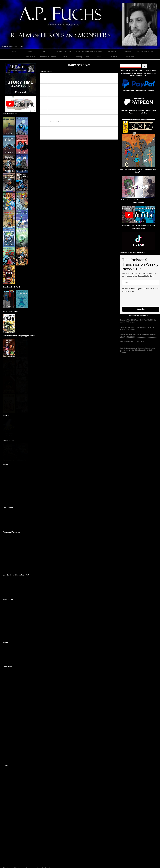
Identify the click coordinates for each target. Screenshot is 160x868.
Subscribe (141, 309)
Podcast (29, 51)
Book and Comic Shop (63, 51)
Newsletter (130, 57)
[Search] (145, 66)
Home (14, 51)
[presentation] (141, 299)
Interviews (127, 51)
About (45, 51)
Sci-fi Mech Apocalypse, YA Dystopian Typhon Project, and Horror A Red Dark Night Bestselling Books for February (138, 350)
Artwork (98, 57)
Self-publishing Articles (145, 51)
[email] (141, 282)
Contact (114, 57)
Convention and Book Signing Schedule (88, 51)
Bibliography (111, 51)
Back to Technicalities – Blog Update (132, 342)
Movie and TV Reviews (48, 57)
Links (65, 57)
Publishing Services (82, 57)
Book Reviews (30, 57)
